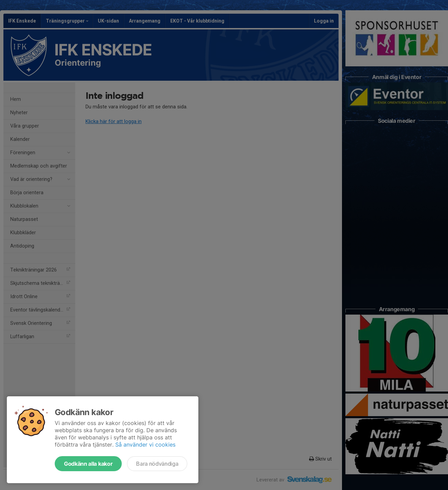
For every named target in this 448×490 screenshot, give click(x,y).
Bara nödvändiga (157, 464)
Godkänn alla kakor (88, 464)
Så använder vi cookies (145, 445)
